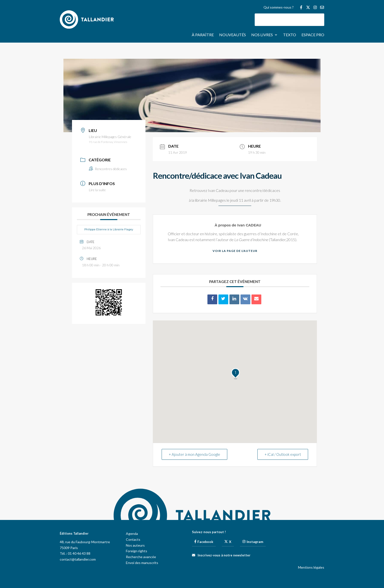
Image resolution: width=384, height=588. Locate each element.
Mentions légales (311, 567)
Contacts (133, 539)
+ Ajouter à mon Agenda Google (194, 454)
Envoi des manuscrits (142, 563)
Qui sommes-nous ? (279, 7)
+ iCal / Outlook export (283, 454)
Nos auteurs (135, 545)
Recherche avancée (141, 557)
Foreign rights (137, 551)
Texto (290, 35)
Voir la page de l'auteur (235, 251)
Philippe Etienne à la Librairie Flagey (109, 229)
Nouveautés (233, 35)
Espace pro (313, 35)
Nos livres (262, 35)
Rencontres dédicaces (108, 169)
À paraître (203, 35)
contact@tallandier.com (78, 559)
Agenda (132, 534)
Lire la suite (97, 190)
